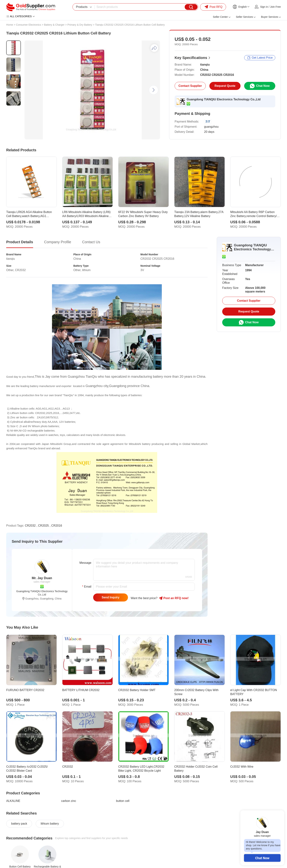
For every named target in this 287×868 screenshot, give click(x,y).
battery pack (19, 824)
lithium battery (50, 824)
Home (10, 25)
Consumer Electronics (28, 25)
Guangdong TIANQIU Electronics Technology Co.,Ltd (224, 99)
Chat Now (262, 858)
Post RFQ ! (174, 598)
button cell (123, 801)
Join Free (275, 7)
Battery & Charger (54, 25)
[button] (154, 90)
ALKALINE (13, 801)
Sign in (264, 7)
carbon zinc (69, 801)
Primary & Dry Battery (80, 25)
